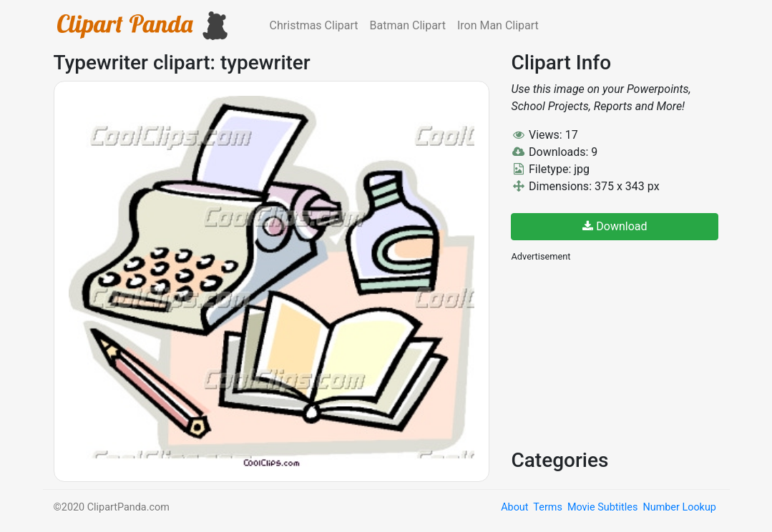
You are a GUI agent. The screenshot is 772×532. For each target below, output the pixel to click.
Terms (547, 507)
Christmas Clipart (314, 25)
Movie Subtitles (602, 507)
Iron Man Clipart (498, 25)
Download (615, 226)
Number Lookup (679, 507)
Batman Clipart (408, 25)
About (514, 507)
